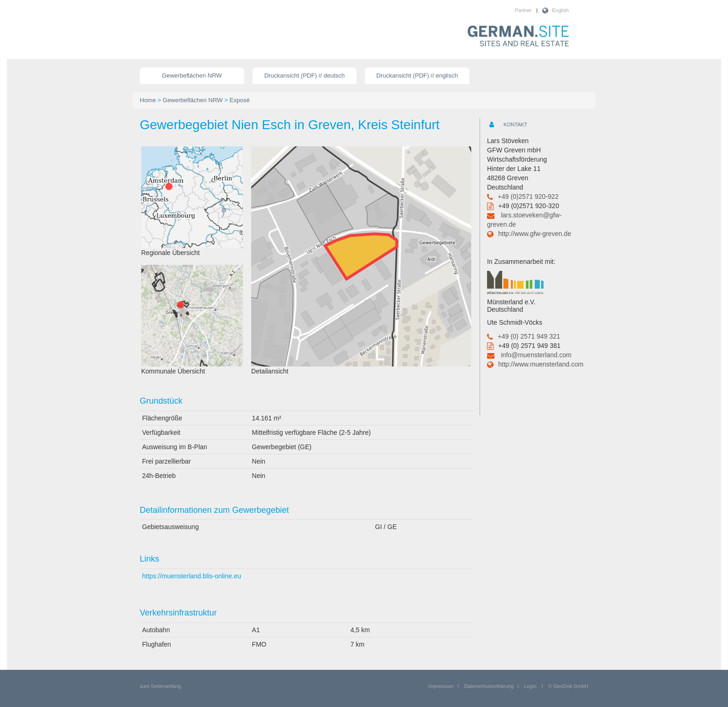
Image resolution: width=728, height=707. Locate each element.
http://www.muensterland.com (541, 364)
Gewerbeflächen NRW (192, 75)
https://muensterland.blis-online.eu (192, 576)
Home (148, 100)
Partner (523, 10)
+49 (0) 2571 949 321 (529, 336)
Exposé (239, 100)
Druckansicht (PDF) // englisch (417, 75)
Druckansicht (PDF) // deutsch (304, 75)
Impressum (441, 686)
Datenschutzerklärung (489, 686)
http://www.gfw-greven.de (535, 234)
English (560, 10)
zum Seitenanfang (160, 686)
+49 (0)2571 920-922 (528, 196)
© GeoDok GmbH (568, 686)
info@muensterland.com (536, 355)
